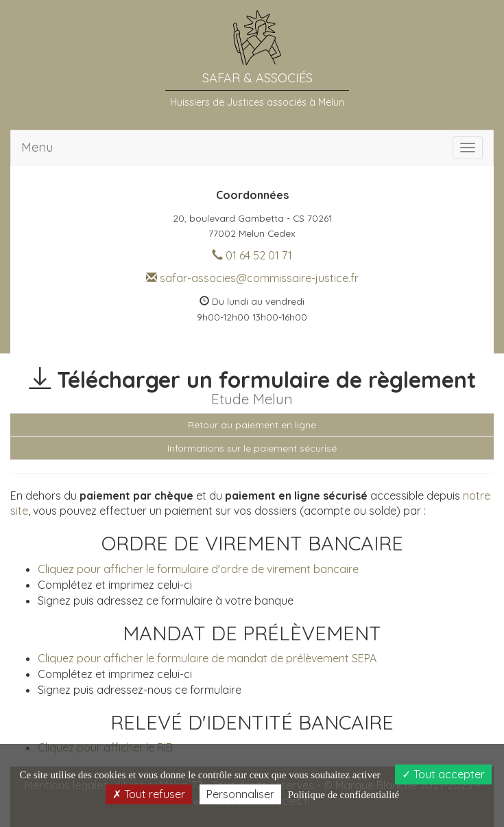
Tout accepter (443, 774)
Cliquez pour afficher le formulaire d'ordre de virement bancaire (198, 569)
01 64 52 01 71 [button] (252, 255)
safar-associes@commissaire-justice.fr (252, 278)
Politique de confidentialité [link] (344, 795)
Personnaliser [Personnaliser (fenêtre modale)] (240, 794)
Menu (37, 147)
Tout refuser (149, 794)
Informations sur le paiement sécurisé (252, 448)
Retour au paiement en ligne (252, 425)
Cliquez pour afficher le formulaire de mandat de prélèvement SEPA (207, 658)
